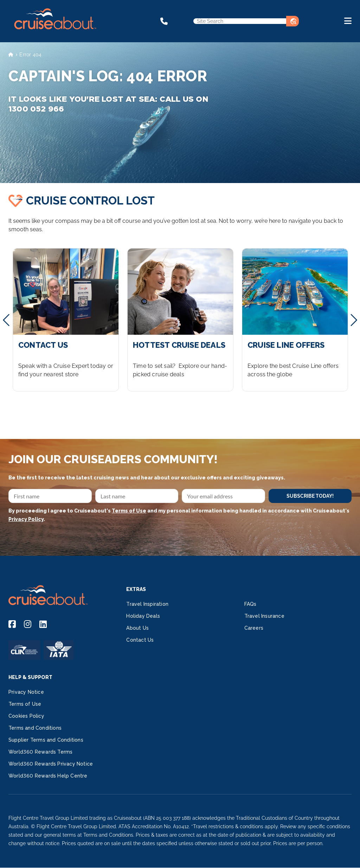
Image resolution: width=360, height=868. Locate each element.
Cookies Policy (26, 716)
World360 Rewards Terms (40, 752)
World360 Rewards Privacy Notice (51, 764)
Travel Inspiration (147, 604)
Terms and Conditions (35, 728)
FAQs (250, 604)
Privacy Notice (26, 692)
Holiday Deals (143, 616)
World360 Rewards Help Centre (48, 776)
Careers (254, 628)
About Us (137, 628)
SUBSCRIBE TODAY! (310, 496)
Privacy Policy (26, 519)
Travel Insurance (264, 616)
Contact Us (140, 640)
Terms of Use (129, 511)
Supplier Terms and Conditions (46, 740)
